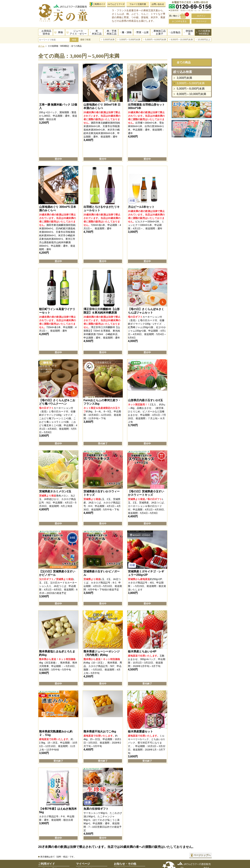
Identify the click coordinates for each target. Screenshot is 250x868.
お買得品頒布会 (46, 32)
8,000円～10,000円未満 (182, 40)
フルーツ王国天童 (138, 4)
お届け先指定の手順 (51, 844)
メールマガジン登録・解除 (92, 862)
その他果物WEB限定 (204, 32)
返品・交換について (51, 848)
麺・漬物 (127, 32)
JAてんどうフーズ (116, 4)
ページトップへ (202, 816)
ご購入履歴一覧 (86, 853)
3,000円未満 (109, 40)
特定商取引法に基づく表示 (130, 839)
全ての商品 (184, 62)
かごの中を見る (179, 21)
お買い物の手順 (48, 830)
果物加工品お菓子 (160, 32)
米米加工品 (97, 32)
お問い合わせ (158, 4)
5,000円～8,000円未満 (156, 40)
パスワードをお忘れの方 (91, 839)
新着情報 (120, 830)
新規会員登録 (85, 830)
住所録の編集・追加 (89, 848)
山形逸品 (176, 32)
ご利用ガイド (99, 4)
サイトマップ (123, 848)
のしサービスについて (52, 853)
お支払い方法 (47, 834)
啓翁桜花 (189, 32)
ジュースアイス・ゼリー (78, 32)
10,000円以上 (204, 40)
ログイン (201, 16)
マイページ (201, 21)
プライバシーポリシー (128, 844)
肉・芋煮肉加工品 (112, 32)
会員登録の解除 (86, 857)
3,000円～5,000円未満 (130, 40)
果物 (60, 32)
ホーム (41, 46)
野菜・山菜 (143, 32)
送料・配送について (51, 839)
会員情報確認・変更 (89, 844)
